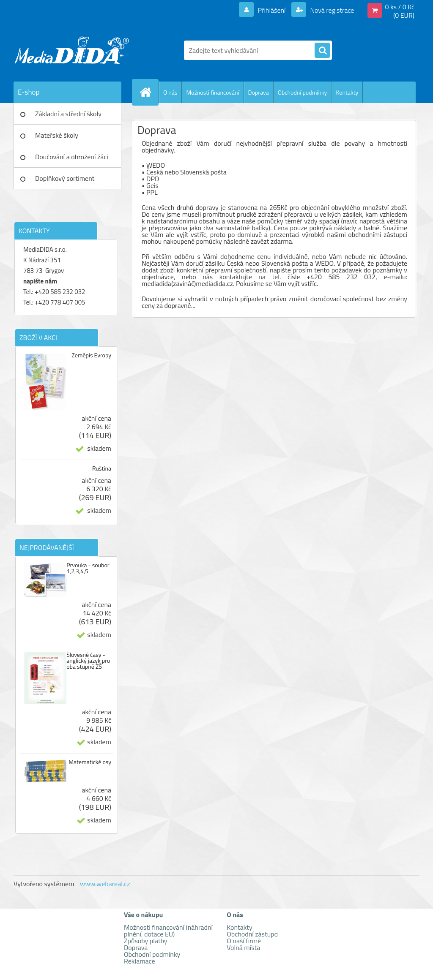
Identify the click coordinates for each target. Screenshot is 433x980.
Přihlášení (272, 10)
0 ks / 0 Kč (400, 7)
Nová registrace (332, 10)
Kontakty (347, 92)
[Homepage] (149, 92)
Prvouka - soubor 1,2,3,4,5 (88, 568)
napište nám (40, 281)
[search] (322, 51)
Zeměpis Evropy (91, 355)
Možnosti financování (212, 92)
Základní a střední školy (68, 114)
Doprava (259, 92)
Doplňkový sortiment (65, 178)
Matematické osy (90, 762)
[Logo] (72, 50)
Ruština (102, 468)
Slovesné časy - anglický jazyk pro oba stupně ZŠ (88, 661)
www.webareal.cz (105, 884)
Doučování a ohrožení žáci (72, 157)
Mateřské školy (57, 135)
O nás (170, 92)
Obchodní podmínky (303, 92)
